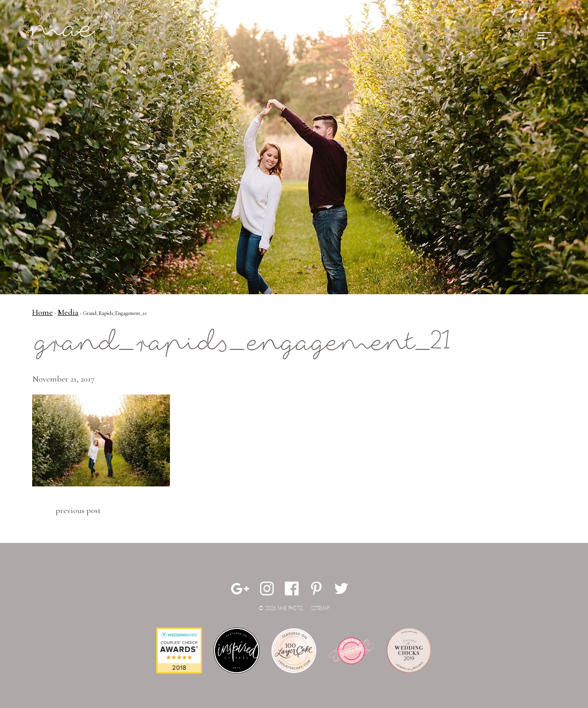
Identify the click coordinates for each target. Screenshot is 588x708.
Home (42, 312)
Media (68, 312)
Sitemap (320, 608)
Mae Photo (64, 37)
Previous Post (78, 510)
